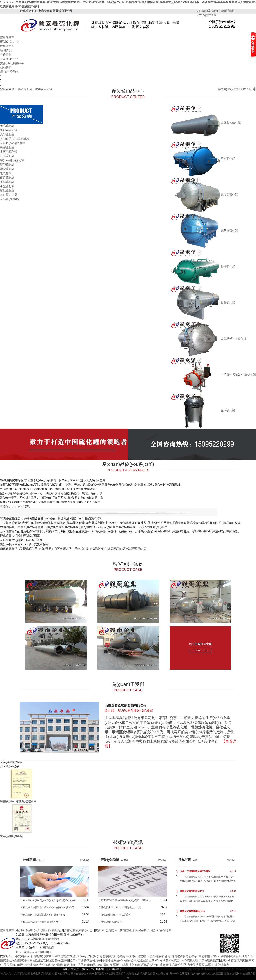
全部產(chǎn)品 (10, 199)
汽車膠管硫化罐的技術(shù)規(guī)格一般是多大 (126, 900)
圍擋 (57, 956)
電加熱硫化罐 (44, 89)
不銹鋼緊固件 (24, 956)
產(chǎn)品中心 (10, 42)
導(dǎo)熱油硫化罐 (12, 160)
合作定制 (6, 55)
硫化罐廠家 (222, 965)
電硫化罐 (6, 173)
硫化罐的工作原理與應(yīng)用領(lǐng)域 (44, 915)
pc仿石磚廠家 (155, 956)
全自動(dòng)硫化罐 (13, 143)
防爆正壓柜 (62, 960)
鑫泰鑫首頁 (7, 37)
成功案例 (6, 68)
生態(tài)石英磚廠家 (233, 960)
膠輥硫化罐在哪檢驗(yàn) (192, 911)
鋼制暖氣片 (143, 965)
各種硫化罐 (46, 948)
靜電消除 (170, 956)
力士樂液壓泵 (196, 965)
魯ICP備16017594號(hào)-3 (34, 952)
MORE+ (85, 860)
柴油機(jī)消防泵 (44, 960)
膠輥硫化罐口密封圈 (112, 922)
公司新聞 (34, 860)
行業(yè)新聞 (114, 860)
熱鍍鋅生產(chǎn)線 (74, 956)
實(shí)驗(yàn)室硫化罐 (15, 139)
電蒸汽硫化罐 (9, 152)
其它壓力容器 (9, 195)
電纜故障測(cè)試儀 (112, 956)
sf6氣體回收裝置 (228, 956)
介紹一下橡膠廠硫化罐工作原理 (195, 871)
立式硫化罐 (7, 156)
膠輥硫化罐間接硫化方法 (192, 891)
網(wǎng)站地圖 (161, 930)
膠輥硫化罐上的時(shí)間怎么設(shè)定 (121, 907)
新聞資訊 (6, 50)
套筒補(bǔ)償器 (74, 965)
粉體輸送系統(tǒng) (114, 960)
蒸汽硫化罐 (25, 89)
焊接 (153, 965)
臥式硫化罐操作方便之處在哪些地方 (42, 922)
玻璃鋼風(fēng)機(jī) (97, 965)
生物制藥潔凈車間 (21, 960)
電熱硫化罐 (7, 182)
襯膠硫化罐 (7, 169)
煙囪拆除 (93, 956)
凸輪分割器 (179, 965)
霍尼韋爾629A (207, 956)
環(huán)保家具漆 (186, 960)
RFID (243, 956)
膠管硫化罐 (7, 165)
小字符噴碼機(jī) (209, 960)
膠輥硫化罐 (7, 190)
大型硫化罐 (7, 134)
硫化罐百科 (7, 46)
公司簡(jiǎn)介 (9, 59)
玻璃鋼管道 (164, 965)
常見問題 (188, 860)
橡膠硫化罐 (7, 147)
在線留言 (224, 11)
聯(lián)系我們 (207, 11)
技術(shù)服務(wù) (12, 63)
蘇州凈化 (129, 965)
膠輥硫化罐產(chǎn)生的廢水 (116, 915)
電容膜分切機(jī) (187, 956)
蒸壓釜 (210, 965)
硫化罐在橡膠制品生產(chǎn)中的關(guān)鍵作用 (49, 907)
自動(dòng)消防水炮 (161, 960)
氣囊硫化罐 (7, 178)
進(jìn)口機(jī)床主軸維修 (85, 960)
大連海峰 (33, 965)
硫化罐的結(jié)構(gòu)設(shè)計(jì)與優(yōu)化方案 (50, 900)
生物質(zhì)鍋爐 (136, 956)
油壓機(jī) (116, 965)
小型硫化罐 (7, 186)
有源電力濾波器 (138, 960)
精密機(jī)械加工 (44, 956)
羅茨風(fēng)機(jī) (15, 965)
